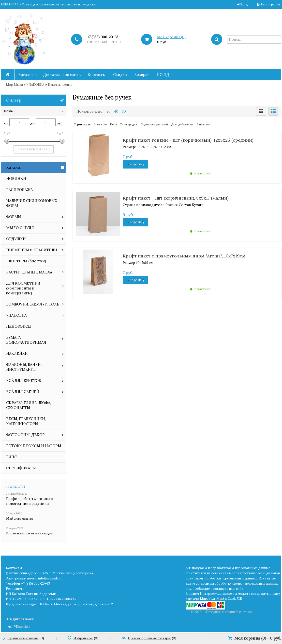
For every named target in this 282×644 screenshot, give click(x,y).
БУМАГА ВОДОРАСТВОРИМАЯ (26, 340)
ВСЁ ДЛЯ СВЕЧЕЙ (23, 392)
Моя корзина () (171, 37)
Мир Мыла (14, 85)
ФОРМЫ (14, 217)
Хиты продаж (129, 124)
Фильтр (14, 100)
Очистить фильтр (34, 149)
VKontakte (19, 627)
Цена (113, 124)
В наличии (204, 124)
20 (109, 111)
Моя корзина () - (258, 638)
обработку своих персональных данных (246, 584)
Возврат (142, 75)
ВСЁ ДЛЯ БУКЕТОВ (24, 381)
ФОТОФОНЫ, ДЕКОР (25, 435)
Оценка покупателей (154, 124)
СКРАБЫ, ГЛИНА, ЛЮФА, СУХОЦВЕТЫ (29, 405)
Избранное (83, 638)
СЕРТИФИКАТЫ (21, 468)
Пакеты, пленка (60, 85)
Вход (244, 4)
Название (100, 124)
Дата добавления (182, 124)
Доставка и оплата (60, 75)
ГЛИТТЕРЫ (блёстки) (26, 261)
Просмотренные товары (149, 638)
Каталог (26, 75)
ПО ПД (163, 75)
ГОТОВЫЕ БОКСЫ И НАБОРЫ (34, 446)
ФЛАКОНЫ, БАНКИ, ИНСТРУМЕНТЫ (24, 367)
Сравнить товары (23, 638)
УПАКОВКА (35, 85)
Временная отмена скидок (30, 533)
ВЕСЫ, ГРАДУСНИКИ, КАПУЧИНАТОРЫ (26, 421)
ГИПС (12, 457)
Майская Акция (20, 518)
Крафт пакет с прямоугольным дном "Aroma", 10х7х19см (184, 256)
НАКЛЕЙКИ (17, 353)
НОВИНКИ (16, 178)
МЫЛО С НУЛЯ (20, 228)
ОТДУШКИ (16, 239)
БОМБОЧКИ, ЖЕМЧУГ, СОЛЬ (33, 304)
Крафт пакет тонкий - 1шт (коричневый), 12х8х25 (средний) (188, 140)
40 (116, 111)
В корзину (135, 164)
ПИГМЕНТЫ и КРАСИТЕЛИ (32, 250)
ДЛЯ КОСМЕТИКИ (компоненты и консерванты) (23, 288)
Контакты (97, 75)
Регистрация (270, 4)
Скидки (120, 75)
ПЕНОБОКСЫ (19, 326)
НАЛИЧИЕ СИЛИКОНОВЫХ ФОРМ (32, 203)
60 (124, 111)
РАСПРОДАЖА (19, 190)
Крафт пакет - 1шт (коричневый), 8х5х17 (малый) (176, 198)
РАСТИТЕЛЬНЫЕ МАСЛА (29, 272)
